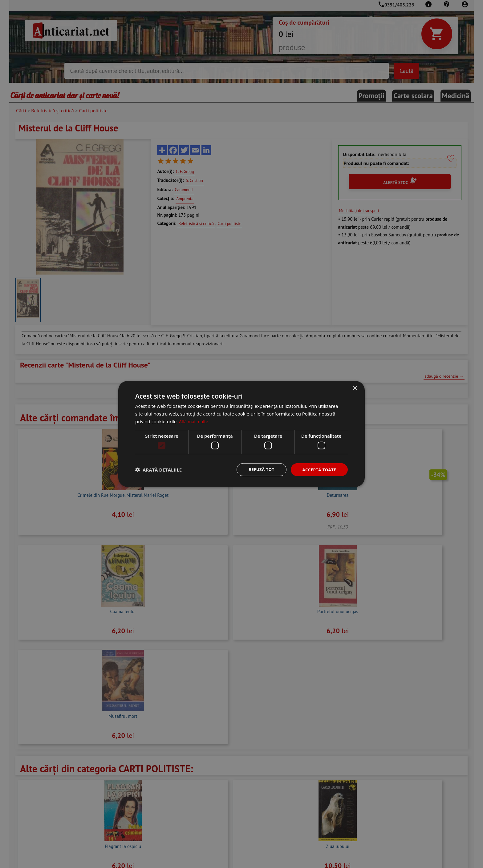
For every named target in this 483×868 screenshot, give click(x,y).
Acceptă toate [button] (318, 470)
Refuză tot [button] (259, 470)
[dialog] (241, 434)
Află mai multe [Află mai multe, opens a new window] (195, 421)
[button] (158, 470)
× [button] (355, 388)
